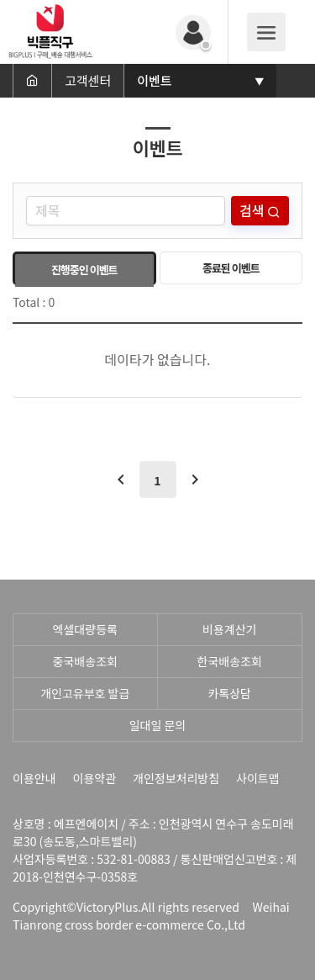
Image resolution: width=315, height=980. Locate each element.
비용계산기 (229, 629)
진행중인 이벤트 (84, 270)
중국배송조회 (85, 661)
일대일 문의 (158, 725)
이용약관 (95, 778)
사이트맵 (258, 778)
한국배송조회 (230, 661)
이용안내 (34, 778)
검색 (253, 210)
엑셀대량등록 (85, 629)
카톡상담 (229, 693)
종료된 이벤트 (231, 268)
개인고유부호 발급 (85, 693)
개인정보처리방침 (176, 778)
